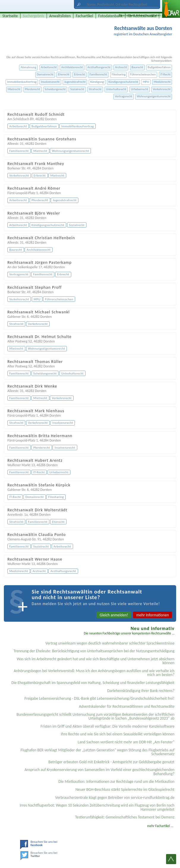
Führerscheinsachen (143, 74)
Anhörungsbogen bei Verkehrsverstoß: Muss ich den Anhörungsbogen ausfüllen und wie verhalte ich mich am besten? (94, 673)
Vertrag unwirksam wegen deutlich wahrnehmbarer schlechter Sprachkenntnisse (110, 643)
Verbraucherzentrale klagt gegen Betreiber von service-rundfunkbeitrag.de (115, 798)
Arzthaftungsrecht (99, 67)
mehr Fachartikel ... (160, 826)
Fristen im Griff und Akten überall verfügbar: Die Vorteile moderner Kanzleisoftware (108, 726)
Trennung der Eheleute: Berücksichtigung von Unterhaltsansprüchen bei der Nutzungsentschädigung (94, 651)
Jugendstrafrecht (75, 82)
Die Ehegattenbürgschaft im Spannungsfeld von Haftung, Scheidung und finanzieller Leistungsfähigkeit (93, 683)
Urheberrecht (139, 89)
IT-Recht (166, 74)
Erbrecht (79, 74)
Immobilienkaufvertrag (22, 82)
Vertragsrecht (124, 96)
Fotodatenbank (110, 16)
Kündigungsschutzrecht (123, 82)
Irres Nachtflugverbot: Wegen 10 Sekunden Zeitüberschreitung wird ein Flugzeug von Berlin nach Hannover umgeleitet (97, 807)
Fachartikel (85, 16)
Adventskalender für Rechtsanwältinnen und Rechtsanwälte (127, 706)
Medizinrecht (162, 82)
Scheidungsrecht (55, 89)
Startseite (10, 16)
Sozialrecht (77, 89)
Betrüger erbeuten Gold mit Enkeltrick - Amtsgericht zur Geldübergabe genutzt (111, 762)
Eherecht (64, 74)
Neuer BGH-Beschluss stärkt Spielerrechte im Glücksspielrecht (125, 790)
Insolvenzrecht (50, 82)
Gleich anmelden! (114, 615)
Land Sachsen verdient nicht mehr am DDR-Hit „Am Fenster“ (126, 742)
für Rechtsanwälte (142, 16)
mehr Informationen (153, 615)
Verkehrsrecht (162, 89)
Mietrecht (14, 89)
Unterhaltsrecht (116, 89)
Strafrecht (95, 89)
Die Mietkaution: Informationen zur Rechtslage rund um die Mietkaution (117, 781)
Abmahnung (28, 67)
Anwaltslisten (60, 16)
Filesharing (119, 74)
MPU (146, 82)
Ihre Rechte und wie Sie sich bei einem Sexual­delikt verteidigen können (118, 734)
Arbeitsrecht (49, 67)
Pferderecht (33, 89)
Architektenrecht (72, 67)
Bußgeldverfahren (159, 67)
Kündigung (97, 82)
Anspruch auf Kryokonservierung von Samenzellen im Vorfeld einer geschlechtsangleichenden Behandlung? (100, 772)
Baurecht (137, 67)
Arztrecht (121, 67)
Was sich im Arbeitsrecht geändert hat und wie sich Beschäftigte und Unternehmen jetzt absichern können (95, 661)
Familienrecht (98, 74)
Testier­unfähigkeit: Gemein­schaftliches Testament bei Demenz (125, 817)
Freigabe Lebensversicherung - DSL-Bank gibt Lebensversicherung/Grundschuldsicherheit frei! (99, 698)
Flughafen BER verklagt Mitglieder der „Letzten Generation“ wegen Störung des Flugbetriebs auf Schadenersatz (97, 752)
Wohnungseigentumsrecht (154, 96)
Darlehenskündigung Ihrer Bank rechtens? (141, 691)
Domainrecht (45, 74)
